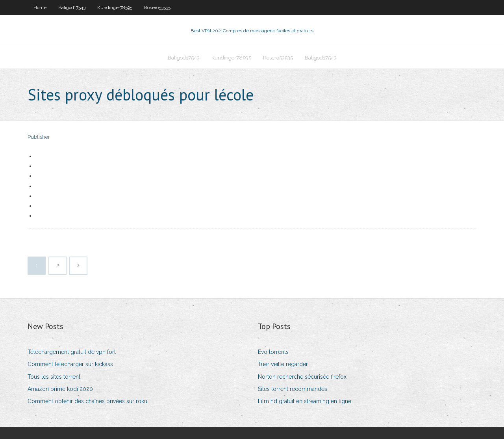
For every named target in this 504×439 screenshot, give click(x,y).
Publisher (39, 137)
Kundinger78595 (115, 7)
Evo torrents (273, 352)
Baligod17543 (72, 7)
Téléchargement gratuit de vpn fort (72, 352)
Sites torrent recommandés (293, 389)
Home (40, 7)
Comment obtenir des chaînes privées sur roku (87, 401)
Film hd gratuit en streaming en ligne (305, 401)
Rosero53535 (157, 7)
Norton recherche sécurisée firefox (302, 377)
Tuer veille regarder (283, 364)
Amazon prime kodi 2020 (60, 389)
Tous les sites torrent (54, 377)
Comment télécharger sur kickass (70, 364)
